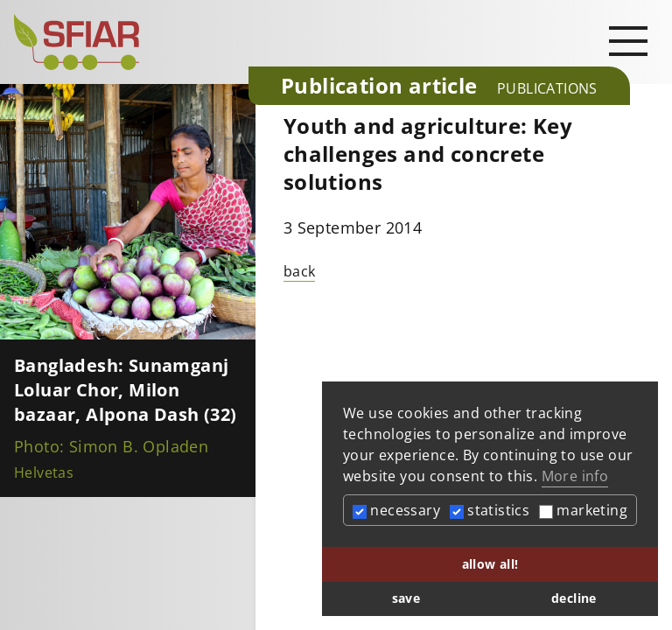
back (300, 271)
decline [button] (574, 598)
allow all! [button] (490, 564)
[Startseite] (124, 42)
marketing (583, 510)
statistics (490, 510)
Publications (547, 88)
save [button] (406, 598)
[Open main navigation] (628, 40)
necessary (396, 510)
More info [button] (575, 476)
